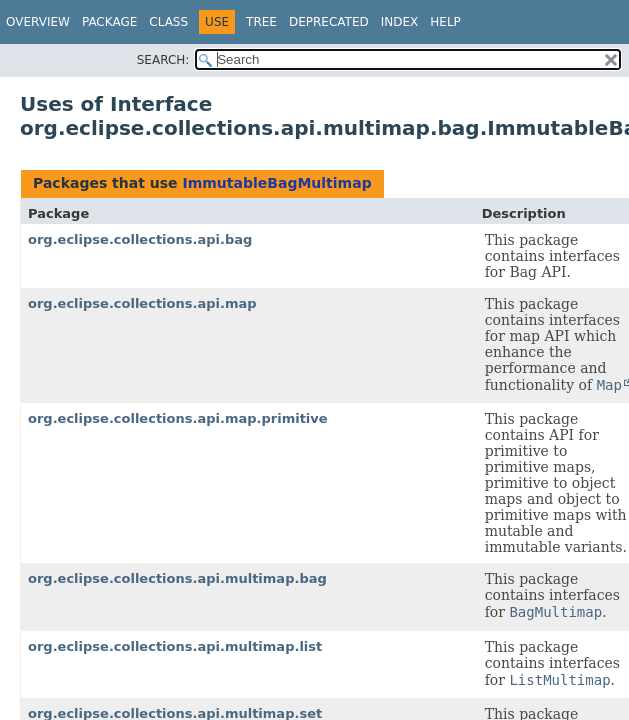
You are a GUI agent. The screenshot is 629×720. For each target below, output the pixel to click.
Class (168, 22)
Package (109, 22)
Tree (261, 22)
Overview (38, 22)
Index (400, 22)
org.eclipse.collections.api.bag (140, 239)
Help (445, 22)
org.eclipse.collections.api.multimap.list (175, 646)
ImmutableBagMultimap (276, 183)
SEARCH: (163, 60)
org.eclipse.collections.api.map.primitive (178, 418)
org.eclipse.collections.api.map (142, 303)
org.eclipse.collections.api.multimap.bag (177, 578)
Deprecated (329, 22)
